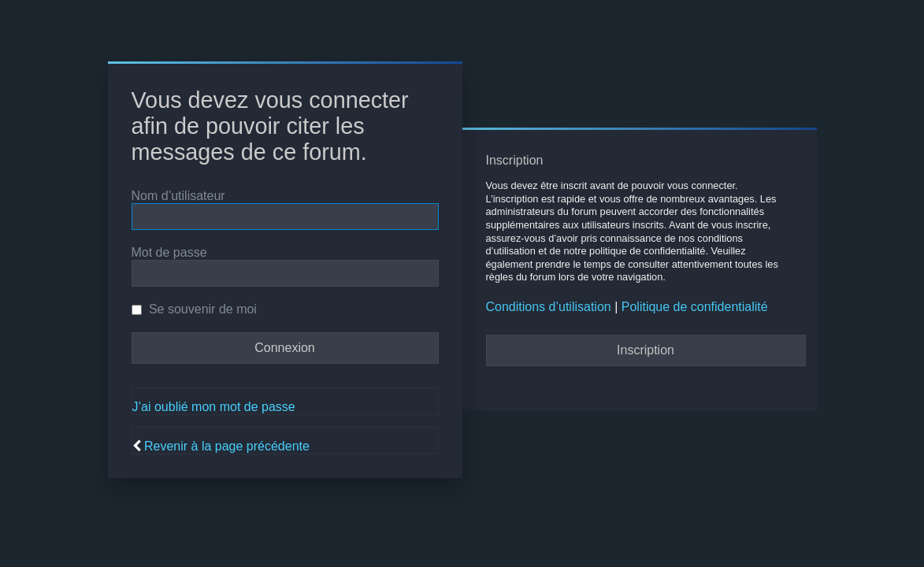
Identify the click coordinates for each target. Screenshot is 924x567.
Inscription (646, 350)
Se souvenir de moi (194, 309)
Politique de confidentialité (695, 307)
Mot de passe (169, 252)
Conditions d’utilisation (549, 307)
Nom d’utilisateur (178, 196)
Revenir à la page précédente (227, 446)
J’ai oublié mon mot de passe (214, 407)
